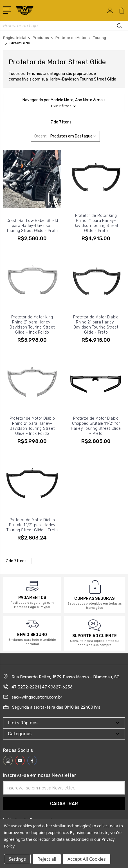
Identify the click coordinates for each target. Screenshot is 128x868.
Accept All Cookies (87, 859)
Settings (17, 859)
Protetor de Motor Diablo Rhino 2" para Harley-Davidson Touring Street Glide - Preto (96, 325)
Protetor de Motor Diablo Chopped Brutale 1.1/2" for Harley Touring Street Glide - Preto (96, 426)
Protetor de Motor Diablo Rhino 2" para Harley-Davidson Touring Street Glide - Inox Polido (32, 426)
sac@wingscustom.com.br (37, 697)
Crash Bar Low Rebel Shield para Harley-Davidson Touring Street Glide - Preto (32, 226)
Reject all (47, 859)
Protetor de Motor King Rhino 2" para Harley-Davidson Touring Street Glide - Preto (96, 223)
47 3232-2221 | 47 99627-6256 (42, 687)
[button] (64, 103)
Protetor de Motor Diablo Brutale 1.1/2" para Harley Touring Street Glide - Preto (32, 525)
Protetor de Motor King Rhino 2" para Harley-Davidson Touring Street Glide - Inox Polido (32, 325)
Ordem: (41, 136)
